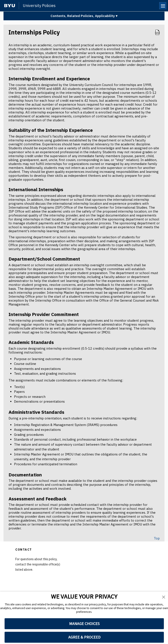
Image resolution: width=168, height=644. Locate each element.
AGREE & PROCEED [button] (84, 637)
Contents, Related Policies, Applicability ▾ (84, 16)
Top (157, 538)
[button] (164, 597)
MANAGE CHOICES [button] (84, 624)
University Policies (39, 6)
